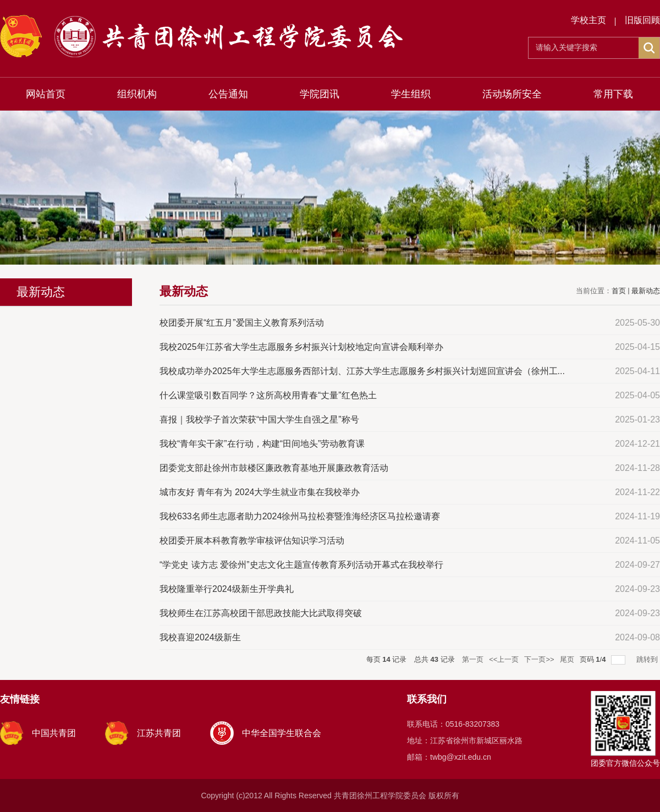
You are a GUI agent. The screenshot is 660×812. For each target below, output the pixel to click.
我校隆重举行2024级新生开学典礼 (227, 589)
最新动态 (646, 291)
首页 (619, 291)
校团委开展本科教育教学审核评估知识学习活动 (252, 541)
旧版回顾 (642, 20)
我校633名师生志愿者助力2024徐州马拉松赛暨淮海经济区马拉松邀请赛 (300, 516)
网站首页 (46, 94)
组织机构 (137, 94)
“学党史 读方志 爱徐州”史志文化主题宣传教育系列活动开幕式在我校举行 (301, 565)
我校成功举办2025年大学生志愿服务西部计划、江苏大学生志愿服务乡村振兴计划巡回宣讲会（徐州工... (362, 371)
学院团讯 (320, 94)
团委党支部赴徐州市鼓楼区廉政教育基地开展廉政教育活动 (274, 468)
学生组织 (411, 94)
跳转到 (648, 659)
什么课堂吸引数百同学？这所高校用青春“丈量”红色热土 (268, 395)
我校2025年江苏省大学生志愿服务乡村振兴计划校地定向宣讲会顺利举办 (301, 347)
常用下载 (613, 94)
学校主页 (588, 20)
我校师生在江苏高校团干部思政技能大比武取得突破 (261, 613)
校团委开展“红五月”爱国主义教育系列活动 (242, 323)
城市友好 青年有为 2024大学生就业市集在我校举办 (260, 492)
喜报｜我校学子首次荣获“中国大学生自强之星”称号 (259, 419)
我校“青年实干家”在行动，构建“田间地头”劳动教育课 (262, 444)
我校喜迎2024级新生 (200, 637)
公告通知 (228, 94)
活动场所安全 (512, 94)
